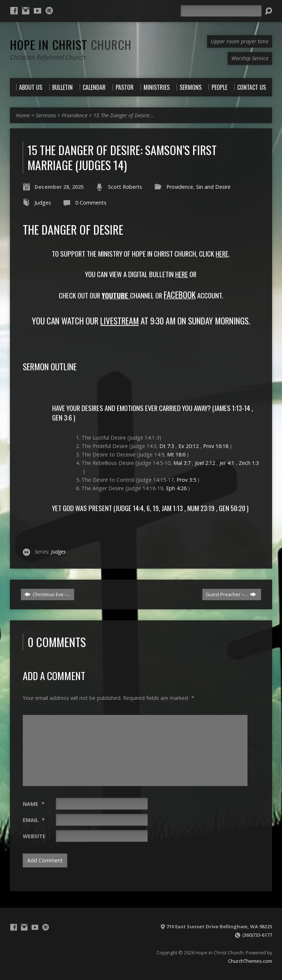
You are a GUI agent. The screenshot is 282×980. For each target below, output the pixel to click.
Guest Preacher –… (231, 594)
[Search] (221, 11)
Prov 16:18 (216, 446)
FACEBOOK (180, 295)
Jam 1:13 (172, 508)
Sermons (46, 115)
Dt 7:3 (167, 446)
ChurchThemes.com (250, 961)
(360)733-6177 (257, 935)
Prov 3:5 (186, 480)
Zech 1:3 (249, 463)
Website (34, 836)
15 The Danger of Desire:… (124, 115)
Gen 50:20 (232, 508)
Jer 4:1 (227, 463)
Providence (75, 115)
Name (34, 804)
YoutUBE (115, 295)
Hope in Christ (71, 44)
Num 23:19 (201, 508)
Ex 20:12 (189, 446)
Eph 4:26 (176, 488)
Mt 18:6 (176, 454)
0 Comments (91, 203)
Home (23, 115)
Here (182, 274)
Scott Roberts (125, 187)
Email (34, 820)
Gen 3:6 (62, 417)
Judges (43, 203)
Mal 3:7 (182, 463)
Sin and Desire (213, 187)
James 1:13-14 (232, 408)
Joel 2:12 (205, 463)
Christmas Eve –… (48, 594)
